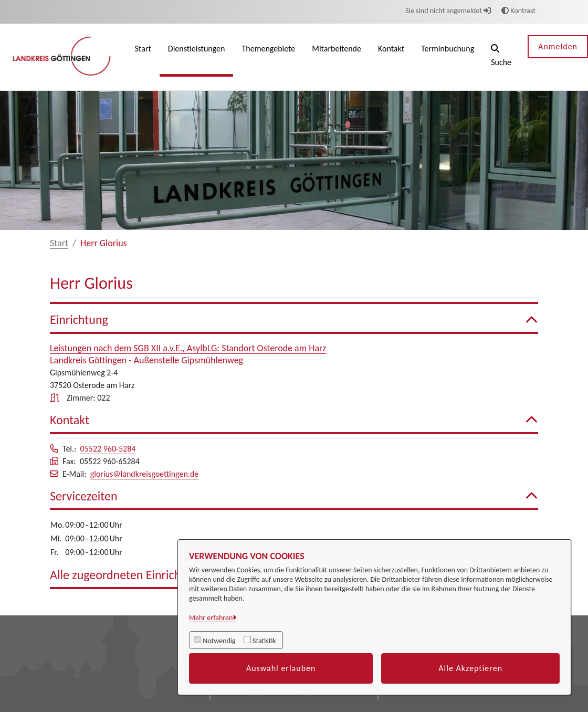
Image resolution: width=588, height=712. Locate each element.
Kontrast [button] (518, 11)
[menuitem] (143, 57)
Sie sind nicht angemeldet (448, 11)
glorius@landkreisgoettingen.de (145, 474)
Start (59, 243)
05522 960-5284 (108, 449)
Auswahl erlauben (281, 668)
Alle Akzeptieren (470, 668)
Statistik (264, 641)
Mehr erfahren (211, 618)
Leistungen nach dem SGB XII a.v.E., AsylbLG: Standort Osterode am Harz (188, 348)
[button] (501, 57)
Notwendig (219, 641)
